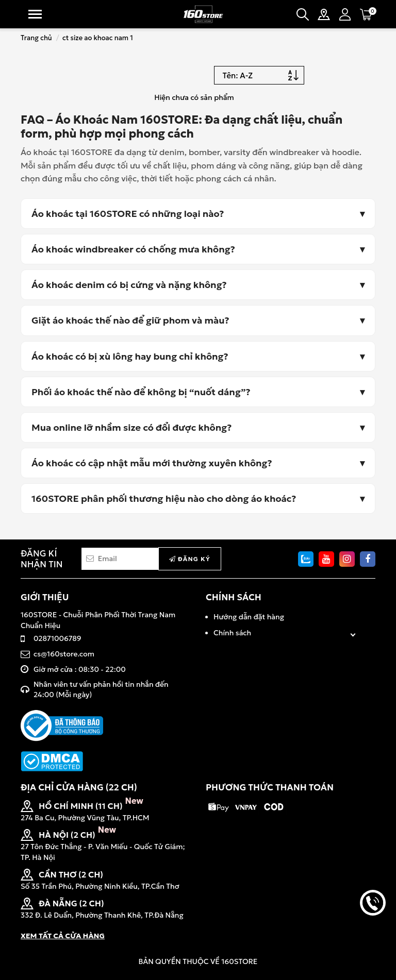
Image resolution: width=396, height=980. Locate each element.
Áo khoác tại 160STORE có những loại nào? (128, 214)
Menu (35, 14)
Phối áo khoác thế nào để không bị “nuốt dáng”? (141, 392)
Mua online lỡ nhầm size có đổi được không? (131, 427)
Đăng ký (190, 559)
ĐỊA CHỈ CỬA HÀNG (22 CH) (79, 787)
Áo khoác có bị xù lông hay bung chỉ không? (130, 356)
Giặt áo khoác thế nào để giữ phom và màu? (130, 320)
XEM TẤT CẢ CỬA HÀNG (63, 936)
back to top (373, 938)
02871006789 (57, 638)
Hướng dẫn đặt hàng (249, 617)
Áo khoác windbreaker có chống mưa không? (133, 249)
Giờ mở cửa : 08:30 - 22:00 (80, 669)
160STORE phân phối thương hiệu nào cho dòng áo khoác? (164, 499)
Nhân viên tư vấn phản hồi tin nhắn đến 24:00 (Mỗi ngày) (101, 689)
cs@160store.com (64, 654)
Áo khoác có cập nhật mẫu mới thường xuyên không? (152, 463)
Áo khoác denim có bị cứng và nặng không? (129, 285)
